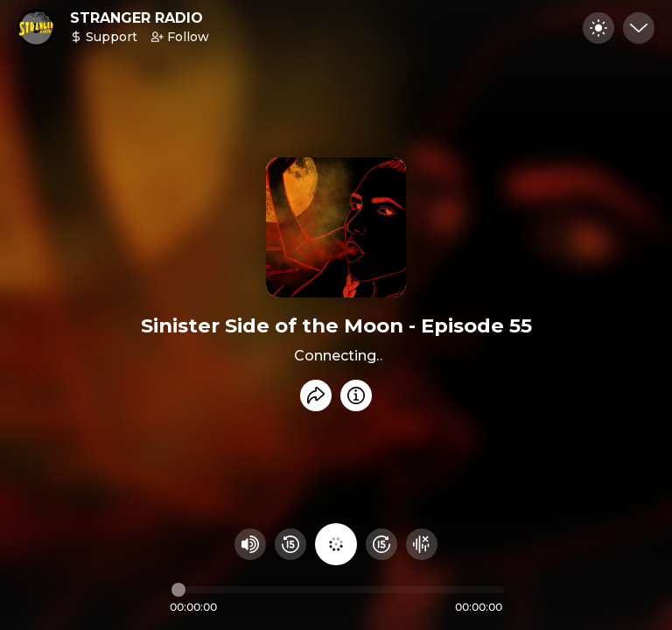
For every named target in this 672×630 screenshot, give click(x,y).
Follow (180, 37)
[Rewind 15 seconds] (290, 544)
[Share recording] (316, 395)
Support (104, 37)
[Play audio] (336, 544)
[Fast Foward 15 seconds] (381, 544)
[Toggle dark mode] (598, 28)
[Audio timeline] (338, 590)
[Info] (356, 395)
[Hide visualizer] (422, 544)
